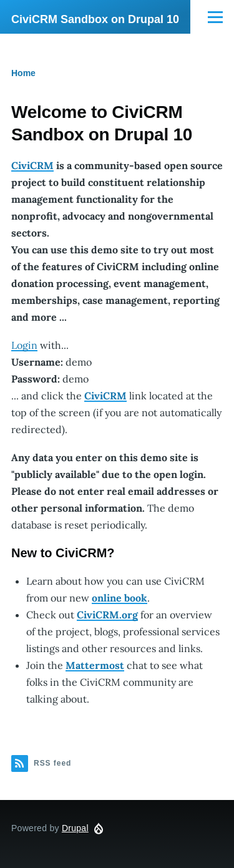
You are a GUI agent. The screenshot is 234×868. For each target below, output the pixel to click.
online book (119, 598)
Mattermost (95, 665)
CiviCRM (32, 165)
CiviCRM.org (107, 615)
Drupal (75, 828)
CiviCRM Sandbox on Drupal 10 (95, 19)
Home (23, 73)
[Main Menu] (215, 17)
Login (24, 345)
